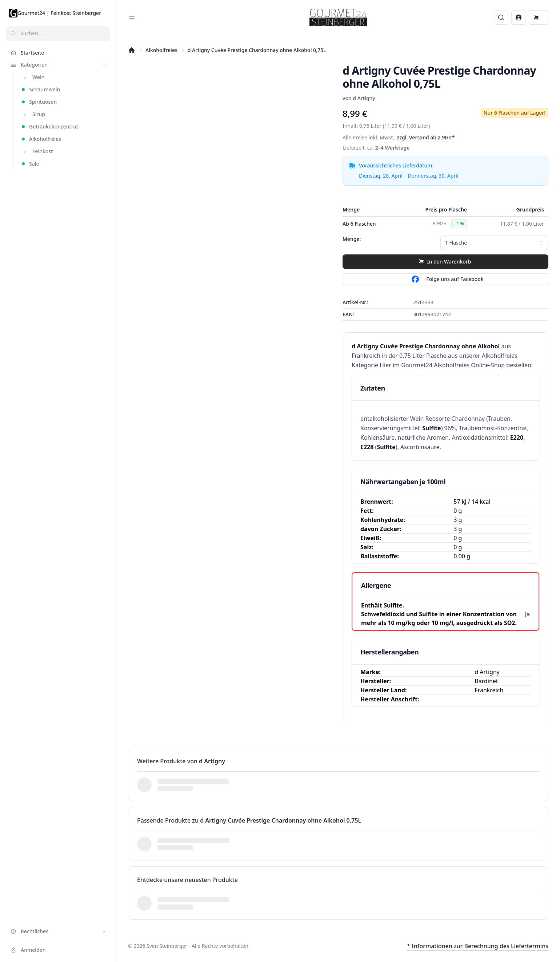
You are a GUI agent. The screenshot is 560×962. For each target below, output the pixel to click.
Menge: (352, 239)
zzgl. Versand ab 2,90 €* (426, 137)
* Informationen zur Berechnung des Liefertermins (478, 946)
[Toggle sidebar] (132, 17)
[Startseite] (132, 50)
